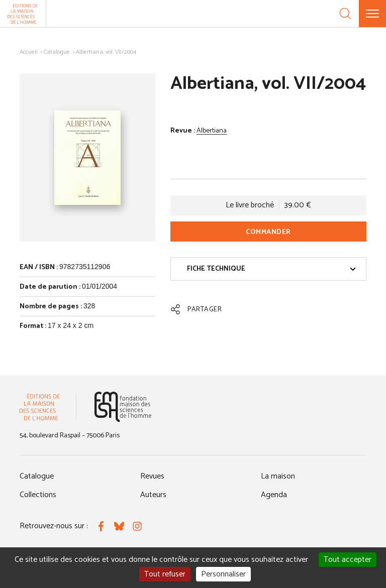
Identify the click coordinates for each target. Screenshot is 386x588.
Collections (38, 495)
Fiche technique (271, 269)
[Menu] (372, 14)
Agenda (274, 495)
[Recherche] (345, 14)
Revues (152, 476)
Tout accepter (348, 560)
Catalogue (57, 52)
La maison (278, 476)
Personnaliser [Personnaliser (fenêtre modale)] (223, 574)
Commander (268, 232)
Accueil (29, 52)
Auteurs (153, 495)
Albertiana (212, 131)
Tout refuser (165, 574)
